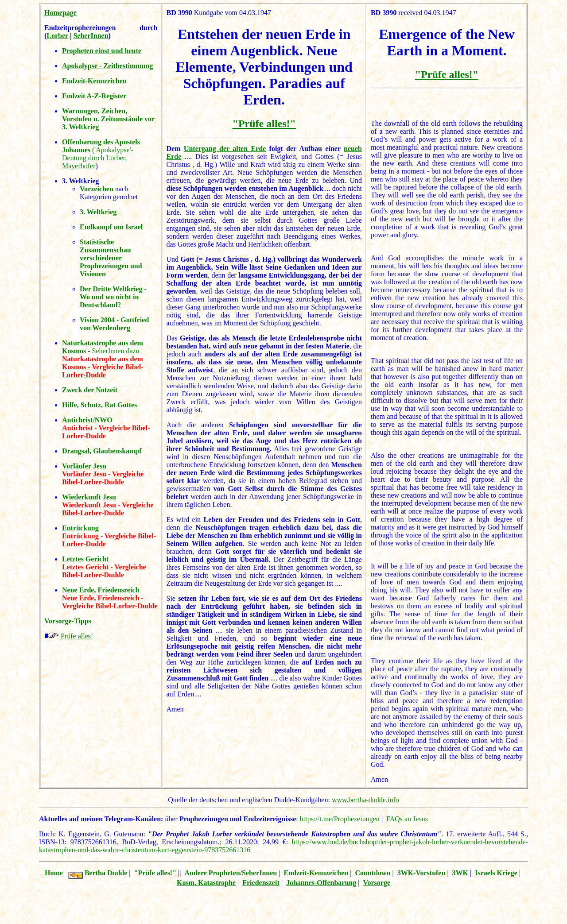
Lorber (57, 36)
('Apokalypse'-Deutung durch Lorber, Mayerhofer (101, 154)
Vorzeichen (97, 189)
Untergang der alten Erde (225, 149)
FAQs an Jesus (407, 819)
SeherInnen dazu (116, 351)
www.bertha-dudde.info (365, 800)
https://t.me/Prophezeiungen (340, 819)
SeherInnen (91, 36)
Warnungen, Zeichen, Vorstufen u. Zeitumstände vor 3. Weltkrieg (108, 119)
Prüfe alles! (77, 636)
